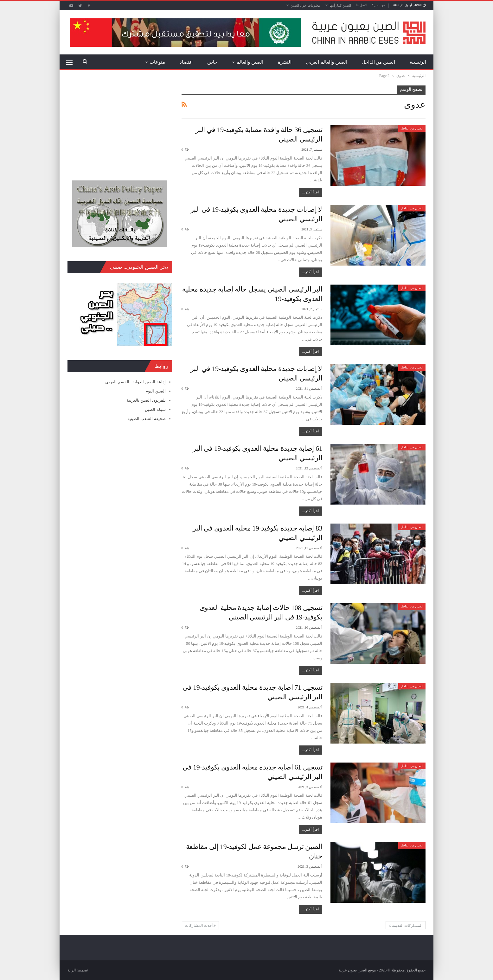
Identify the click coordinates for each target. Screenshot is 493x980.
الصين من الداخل (379, 62)
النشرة (285, 62)
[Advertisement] (120, 125)
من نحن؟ (378, 5)
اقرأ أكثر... (311, 192)
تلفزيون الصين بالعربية (146, 400)
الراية (72, 970)
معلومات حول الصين (305, 5)
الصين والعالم (250, 62)
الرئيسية (418, 62)
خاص (212, 62)
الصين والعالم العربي (327, 62)
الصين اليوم (155, 391)
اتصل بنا (362, 5)
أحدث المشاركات (201, 926)
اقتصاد (186, 62)
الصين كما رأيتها (340, 5)
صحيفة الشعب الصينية (147, 419)
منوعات (157, 62)
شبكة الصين (155, 409)
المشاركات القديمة (406, 926)
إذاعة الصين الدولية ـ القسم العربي (135, 382)
